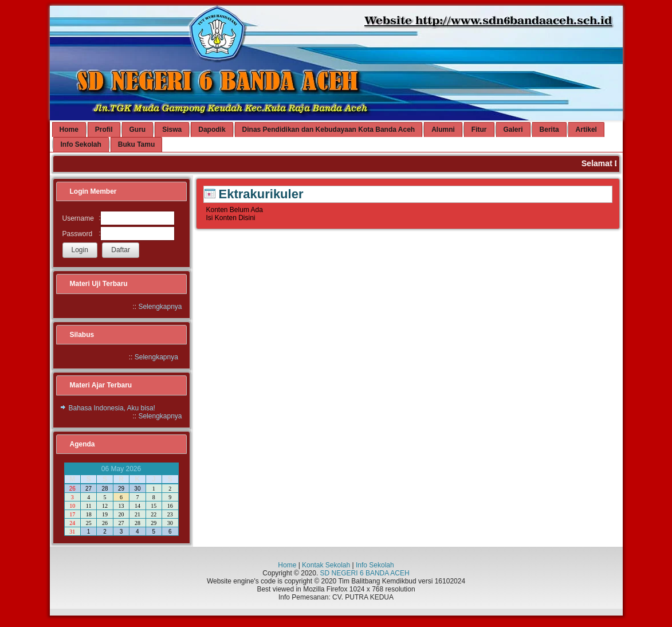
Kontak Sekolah (326, 565)
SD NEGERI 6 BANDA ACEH (365, 573)
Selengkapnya (160, 307)
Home (287, 565)
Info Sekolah (375, 565)
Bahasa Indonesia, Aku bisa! (112, 408)
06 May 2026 (121, 469)
